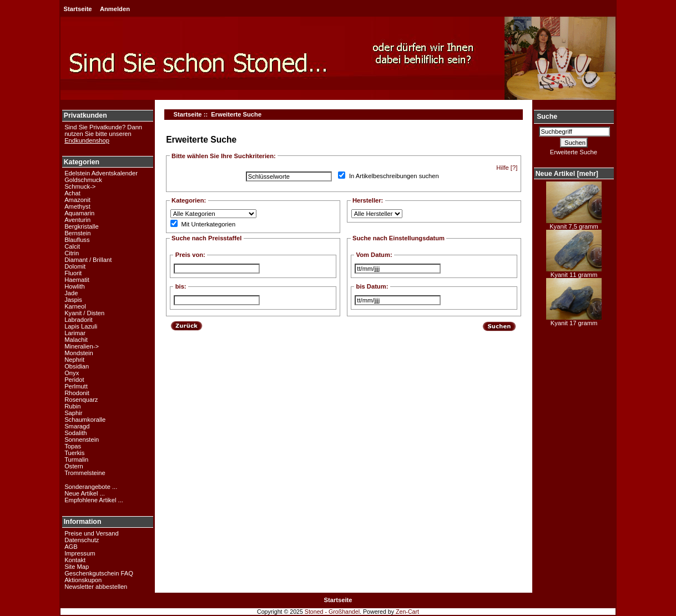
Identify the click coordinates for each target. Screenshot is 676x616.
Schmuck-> (80, 186)
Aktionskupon (83, 580)
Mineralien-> (82, 346)
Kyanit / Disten (84, 313)
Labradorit (78, 320)
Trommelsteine (85, 473)
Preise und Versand (92, 533)
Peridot (74, 380)
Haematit (77, 280)
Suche (547, 117)
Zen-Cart (407, 612)
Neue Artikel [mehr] (567, 174)
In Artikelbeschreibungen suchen (394, 176)
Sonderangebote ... (91, 487)
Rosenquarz (81, 400)
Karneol (75, 306)
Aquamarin (79, 213)
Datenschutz (82, 540)
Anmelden (115, 9)
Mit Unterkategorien (209, 225)
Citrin (72, 253)
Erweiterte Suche (574, 152)
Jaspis (73, 300)
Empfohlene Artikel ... (94, 500)
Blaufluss (77, 240)
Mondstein (79, 353)
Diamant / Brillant (88, 260)
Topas (73, 446)
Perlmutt (76, 386)
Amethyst (77, 206)
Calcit (72, 246)
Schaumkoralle (85, 420)
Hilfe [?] (507, 168)
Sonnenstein (82, 440)
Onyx (72, 373)
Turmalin (76, 460)
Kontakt (75, 560)
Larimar (75, 333)
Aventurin (77, 220)
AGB (71, 547)
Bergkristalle (82, 226)
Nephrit (74, 360)
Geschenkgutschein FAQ (99, 573)
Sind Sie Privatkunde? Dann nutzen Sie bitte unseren (103, 134)
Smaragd (77, 426)
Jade (71, 293)
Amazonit (77, 200)
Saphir (73, 413)
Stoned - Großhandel (332, 612)
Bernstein (77, 233)
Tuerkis (74, 453)
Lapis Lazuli (81, 326)
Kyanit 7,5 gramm (574, 224)
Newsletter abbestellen (96, 587)
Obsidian (77, 366)
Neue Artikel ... (85, 493)
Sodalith (75, 433)
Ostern (74, 466)
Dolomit (75, 266)
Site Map (77, 567)
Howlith (75, 286)
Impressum (80, 553)
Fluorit (73, 273)
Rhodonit (77, 393)
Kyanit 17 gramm (574, 320)
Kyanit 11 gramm (574, 272)
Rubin (72, 406)
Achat (72, 193)
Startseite (78, 9)
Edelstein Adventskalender (101, 173)
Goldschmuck (83, 180)
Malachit (76, 340)
